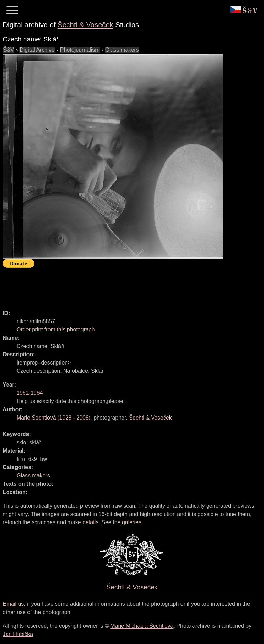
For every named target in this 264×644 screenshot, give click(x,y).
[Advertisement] (128, 286)
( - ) (53, 418)
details (90, 522)
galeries (132, 522)
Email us (13, 604)
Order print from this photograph (56, 330)
